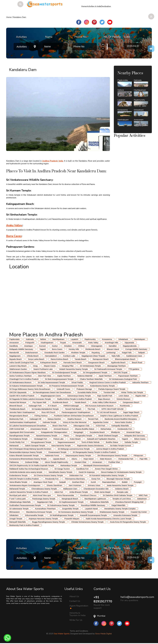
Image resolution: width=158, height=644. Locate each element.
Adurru (74, 459)
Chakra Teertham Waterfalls (91, 379)
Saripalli (62, 482)
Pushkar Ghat (114, 462)
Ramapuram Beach (101, 359)
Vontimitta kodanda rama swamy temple (26, 472)
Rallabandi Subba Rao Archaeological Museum (29, 469)
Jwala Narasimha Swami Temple (120, 485)
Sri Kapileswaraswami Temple (71, 502)
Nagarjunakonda (130, 346)
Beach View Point (60, 426)
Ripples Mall (140, 396)
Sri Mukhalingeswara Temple (62, 515)
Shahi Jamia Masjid (102, 492)
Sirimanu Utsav (94, 485)
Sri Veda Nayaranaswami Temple (51, 382)
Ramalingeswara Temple (20, 436)
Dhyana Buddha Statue (85, 429)
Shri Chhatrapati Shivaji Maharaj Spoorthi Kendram (30, 449)
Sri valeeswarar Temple (19, 509)
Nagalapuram (15, 356)
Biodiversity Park (16, 419)
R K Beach (52, 406)
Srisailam (68, 346)
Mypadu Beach (16, 359)
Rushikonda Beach (60, 402)
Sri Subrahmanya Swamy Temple (61, 505)
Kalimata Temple (50, 422)
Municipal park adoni (18, 495)
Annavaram (14, 343)
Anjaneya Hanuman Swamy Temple (43, 519)
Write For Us (76, 620)
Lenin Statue (124, 396)
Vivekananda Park (126, 459)
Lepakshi (74, 339)
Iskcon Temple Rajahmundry (56, 462)
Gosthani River (78, 482)
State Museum (106, 459)
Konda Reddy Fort (17, 442)
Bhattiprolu (116, 432)
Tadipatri (142, 353)
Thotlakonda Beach (17, 409)
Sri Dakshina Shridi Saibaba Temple (118, 495)
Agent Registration (79, 607)
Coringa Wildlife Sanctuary (136, 349)
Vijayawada (129, 343)
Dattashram (142, 499)
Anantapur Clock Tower (43, 482)
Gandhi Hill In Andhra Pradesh (22, 396)
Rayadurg (96, 353)
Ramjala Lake (122, 492)
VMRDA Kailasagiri (71, 406)
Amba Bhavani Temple (79, 492)
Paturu (66, 436)
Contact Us (75, 601)
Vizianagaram (97, 346)
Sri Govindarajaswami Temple (64, 372)
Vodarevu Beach (122, 489)
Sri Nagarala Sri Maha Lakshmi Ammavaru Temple (30, 399)
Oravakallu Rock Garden (54, 353)
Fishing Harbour (41, 416)
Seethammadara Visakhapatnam (23, 422)
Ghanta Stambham (54, 485)
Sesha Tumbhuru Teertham (21, 376)
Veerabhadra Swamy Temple (60, 472)
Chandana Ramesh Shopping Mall (129, 502)
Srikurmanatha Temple (34, 515)
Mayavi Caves (50, 366)
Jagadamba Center (101, 422)
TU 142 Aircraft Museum (107, 412)
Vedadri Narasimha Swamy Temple (74, 369)
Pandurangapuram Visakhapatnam (76, 412)
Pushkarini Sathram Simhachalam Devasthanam (74, 416)
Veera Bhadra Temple (18, 482)
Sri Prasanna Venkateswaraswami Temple (66, 386)
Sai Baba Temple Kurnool (120, 446)
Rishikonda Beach (93, 349)
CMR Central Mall (17, 429)
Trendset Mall (109, 392)
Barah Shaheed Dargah (108, 436)
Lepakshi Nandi (91, 509)
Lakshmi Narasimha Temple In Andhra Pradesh (29, 492)
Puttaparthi (30, 343)
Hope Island (89, 459)
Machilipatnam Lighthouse (95, 499)
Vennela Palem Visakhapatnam (22, 412)
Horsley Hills (74, 349)
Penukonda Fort (52, 479)
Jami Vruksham (75, 485)
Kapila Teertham (64, 376)
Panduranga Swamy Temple (44, 499)
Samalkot (113, 346)
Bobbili (125, 482)
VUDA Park (100, 426)
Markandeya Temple (69, 465)
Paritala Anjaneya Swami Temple (112, 389)
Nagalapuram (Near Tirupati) (93, 356)
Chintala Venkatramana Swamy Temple (88, 522)
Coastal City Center (139, 512)
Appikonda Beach (118, 362)
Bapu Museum (104, 399)
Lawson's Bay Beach (18, 366)
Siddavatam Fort (76, 475)
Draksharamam (32, 353)
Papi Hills (143, 459)
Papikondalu (15, 339)
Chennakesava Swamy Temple (44, 489)
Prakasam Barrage (84, 389)
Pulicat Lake (58, 439)
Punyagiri (138, 482)
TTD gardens (134, 369)
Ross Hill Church (48, 412)
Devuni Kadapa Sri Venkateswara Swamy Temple (121, 472)
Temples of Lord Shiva (122, 499)
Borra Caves (57, 349)
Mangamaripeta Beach (19, 416)
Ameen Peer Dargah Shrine (106, 469)
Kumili (93, 482)
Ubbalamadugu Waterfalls (20, 502)
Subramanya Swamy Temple (79, 396)
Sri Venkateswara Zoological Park (123, 379)
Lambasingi (111, 353)
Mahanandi (14, 446)
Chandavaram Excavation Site (96, 489)
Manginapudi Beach (70, 499)
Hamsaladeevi (51, 356)
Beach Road (137, 362)
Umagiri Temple (16, 519)
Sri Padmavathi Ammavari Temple (108, 369)
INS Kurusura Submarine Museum (99, 406)
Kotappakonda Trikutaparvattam (54, 432)
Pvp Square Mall (39, 402)
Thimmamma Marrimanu (75, 479)
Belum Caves (140, 439)
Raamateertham (109, 482)
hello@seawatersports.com (137, 597)
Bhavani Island (113, 349)
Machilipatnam (58, 339)
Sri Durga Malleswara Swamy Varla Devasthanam (30, 389)
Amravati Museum (61, 429)
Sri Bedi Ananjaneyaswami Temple (59, 379)
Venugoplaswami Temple (41, 442)
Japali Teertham (105, 376)
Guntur (55, 346)
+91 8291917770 (103, 599)
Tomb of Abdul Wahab (90, 442)
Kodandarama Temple (18, 475)
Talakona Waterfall (85, 376)
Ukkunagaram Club (81, 426)
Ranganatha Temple (84, 436)
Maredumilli (14, 353)
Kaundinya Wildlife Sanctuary (93, 505)
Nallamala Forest (52, 455)
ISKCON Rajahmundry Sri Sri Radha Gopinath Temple (32, 465)
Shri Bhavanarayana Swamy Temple (112, 455)
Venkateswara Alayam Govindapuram (25, 485)
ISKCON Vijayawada (18, 392)
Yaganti (43, 349)
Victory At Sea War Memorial (75, 422)
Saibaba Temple (131, 442)
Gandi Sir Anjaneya (87, 472)
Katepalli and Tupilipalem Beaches (101, 439)
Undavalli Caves (63, 389)
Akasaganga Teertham (117, 366)
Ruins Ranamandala (66, 495)
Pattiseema (14, 462)
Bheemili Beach (16, 406)
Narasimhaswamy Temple (47, 436)
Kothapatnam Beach (49, 362)
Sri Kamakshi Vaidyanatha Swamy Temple (107, 475)
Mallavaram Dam (70, 489)
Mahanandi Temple (17, 489)
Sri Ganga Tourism (62, 469)
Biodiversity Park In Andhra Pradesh (24, 525)
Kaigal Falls (127, 353)
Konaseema (107, 339)
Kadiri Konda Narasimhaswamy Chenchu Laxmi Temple (109, 519)
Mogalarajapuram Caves (51, 396)
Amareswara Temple (39, 429)
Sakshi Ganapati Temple (35, 446)
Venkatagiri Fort (40, 439)
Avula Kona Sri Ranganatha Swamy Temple (128, 522)
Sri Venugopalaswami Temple (95, 372)
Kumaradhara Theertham (45, 509)
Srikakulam (14, 515)
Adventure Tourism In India (77, 614)
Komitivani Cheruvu (88, 495)
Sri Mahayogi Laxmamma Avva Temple (74, 449)
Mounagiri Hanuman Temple (118, 479)
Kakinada (30, 339)
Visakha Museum (74, 419)
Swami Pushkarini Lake (43, 369)
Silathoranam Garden (18, 369)
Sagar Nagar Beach (131, 412)
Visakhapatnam (47, 343)
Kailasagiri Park (35, 406)
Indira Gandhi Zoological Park (22, 362)
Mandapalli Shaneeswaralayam (96, 465)
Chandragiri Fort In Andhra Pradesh (24, 379)
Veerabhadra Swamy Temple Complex (120, 509)
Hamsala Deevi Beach (73, 362)
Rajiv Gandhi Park (105, 396)
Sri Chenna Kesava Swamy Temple (48, 475)
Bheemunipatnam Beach (125, 359)
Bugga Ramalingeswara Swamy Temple (49, 522)
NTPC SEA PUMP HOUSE (113, 409)
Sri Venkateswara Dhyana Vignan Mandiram (28, 372)
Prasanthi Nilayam (72, 519)
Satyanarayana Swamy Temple (78, 455)
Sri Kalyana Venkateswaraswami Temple (26, 386)
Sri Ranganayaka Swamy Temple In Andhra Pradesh (94, 452)
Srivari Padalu (77, 382)
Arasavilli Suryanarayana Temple (93, 515)
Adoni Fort (59, 492)
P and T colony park (18, 499)
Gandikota (14, 346)
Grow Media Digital (103, 634)
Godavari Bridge (32, 462)
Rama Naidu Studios (123, 422)
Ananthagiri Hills (111, 343)
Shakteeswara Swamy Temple (112, 512)
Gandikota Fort (82, 469)
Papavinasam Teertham (128, 376)
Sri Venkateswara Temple (90, 366)
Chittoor (81, 346)
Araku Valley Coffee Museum (104, 402)
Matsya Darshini (54, 419)
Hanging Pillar (68, 366)
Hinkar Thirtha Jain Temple (132, 392)
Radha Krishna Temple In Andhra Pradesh (75, 399)
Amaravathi (77, 343)
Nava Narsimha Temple (61, 446)
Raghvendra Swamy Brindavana (90, 446)
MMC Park (143, 495)
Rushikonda (125, 406)
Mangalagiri (79, 432)
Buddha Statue (112, 442)
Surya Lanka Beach (36, 359)
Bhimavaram (15, 512)
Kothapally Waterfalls (120, 426)
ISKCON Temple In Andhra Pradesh (24, 479)
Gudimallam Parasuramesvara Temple (25, 505)
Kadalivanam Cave (134, 356)
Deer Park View (45, 376)
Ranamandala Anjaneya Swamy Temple (26, 452)
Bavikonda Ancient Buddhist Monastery (121, 419)
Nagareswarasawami (66, 442)
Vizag (35, 366)
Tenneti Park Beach (73, 409)
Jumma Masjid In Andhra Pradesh (110, 449)
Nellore (43, 339)
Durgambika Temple (70, 509)
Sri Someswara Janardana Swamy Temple (76, 512)
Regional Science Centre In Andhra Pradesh (108, 382)
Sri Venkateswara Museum (20, 382)
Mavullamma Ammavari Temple (39, 512)
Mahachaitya (106, 429)
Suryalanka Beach (97, 432)
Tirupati (63, 343)
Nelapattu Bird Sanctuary (135, 436)
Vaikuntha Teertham (140, 382)
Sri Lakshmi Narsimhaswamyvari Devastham (28, 426)
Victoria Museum (123, 399)
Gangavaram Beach (96, 362)
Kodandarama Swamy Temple (102, 386)
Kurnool (42, 346)
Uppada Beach (59, 459)
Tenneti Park (93, 419)
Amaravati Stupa (133, 432)
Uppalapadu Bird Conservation (22, 432)
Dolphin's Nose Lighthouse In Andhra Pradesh (119, 416)
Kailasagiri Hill (35, 419)
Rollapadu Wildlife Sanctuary (21, 349)
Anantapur (28, 346)
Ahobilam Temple (78, 353)
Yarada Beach (80, 359)
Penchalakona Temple (18, 439)
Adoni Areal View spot (42, 495)
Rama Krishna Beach (59, 359)
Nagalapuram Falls (45, 502)
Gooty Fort (96, 479)
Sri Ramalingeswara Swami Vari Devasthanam (52, 392)
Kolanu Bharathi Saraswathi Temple (24, 455)
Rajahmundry (90, 339)
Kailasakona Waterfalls (99, 502)
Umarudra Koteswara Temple (125, 515)
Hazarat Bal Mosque (18, 402)
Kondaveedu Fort (125, 429)
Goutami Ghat (80, 462)
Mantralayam (140, 339)
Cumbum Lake (69, 356)
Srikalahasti (123, 339)
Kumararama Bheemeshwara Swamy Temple (28, 459)
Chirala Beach (33, 356)
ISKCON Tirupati (121, 372)
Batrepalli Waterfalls (18, 522)
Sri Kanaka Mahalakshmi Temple (45, 409)
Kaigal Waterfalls (118, 505)
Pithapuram (138, 455)
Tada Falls (116, 356)
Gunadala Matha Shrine (87, 392)
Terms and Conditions (79, 631)
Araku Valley (93, 343)
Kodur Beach (75, 439)
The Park (91, 409)
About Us (74, 596)
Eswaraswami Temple (57, 452)
